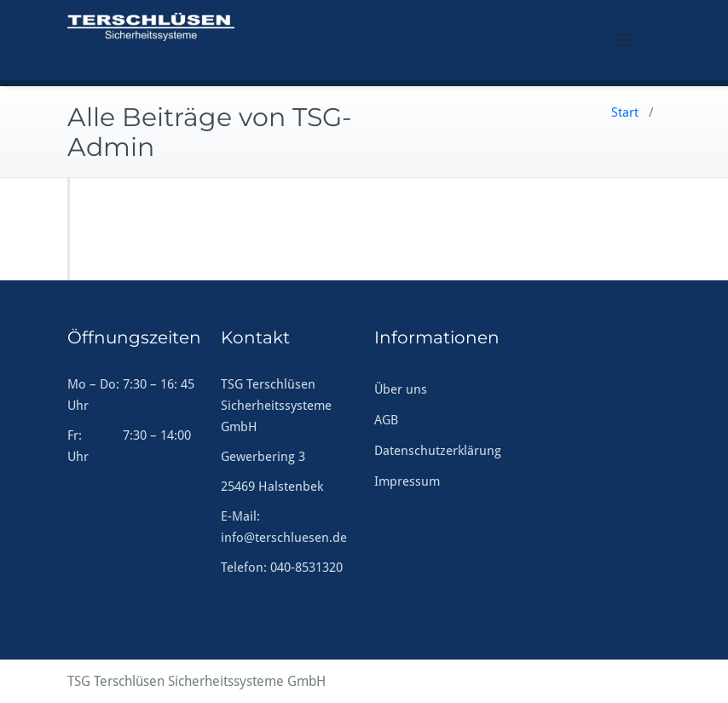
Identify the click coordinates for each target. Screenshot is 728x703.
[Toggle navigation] (627, 40)
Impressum (407, 481)
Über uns (401, 389)
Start (625, 112)
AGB (386, 420)
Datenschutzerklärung (438, 451)
